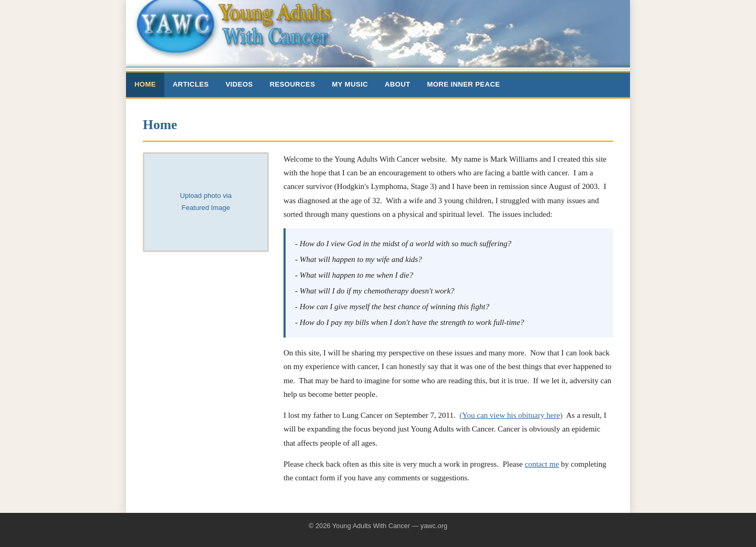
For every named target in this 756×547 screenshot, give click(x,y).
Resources (293, 84)
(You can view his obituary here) (511, 415)
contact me (542, 464)
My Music (350, 84)
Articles (191, 84)
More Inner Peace (463, 84)
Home (145, 84)
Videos (239, 84)
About (398, 84)
